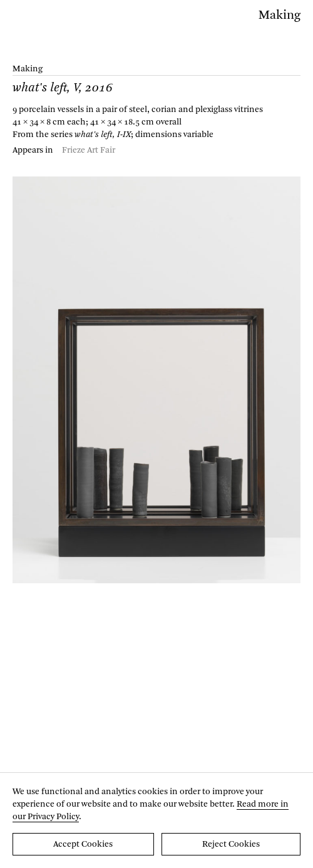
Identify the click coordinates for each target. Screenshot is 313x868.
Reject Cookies (231, 844)
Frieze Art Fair (89, 150)
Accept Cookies (83, 844)
